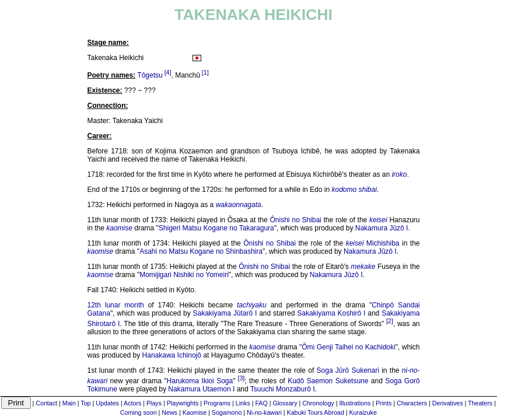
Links (243, 403)
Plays (154, 403)
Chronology (318, 403)
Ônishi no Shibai (296, 220)
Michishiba (383, 243)
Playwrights (183, 403)
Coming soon (139, 412)
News (169, 412)
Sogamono (227, 412)
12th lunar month (116, 305)
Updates (107, 403)
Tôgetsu (150, 75)
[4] (168, 72)
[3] (241, 378)
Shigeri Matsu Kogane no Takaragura (216, 228)
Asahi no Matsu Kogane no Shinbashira (201, 251)
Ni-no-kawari (264, 412)
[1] (205, 72)
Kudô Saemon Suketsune (328, 381)
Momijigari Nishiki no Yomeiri (184, 275)
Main (69, 403)
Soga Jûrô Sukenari (348, 370)
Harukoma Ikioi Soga (200, 381)
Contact (46, 403)
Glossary (285, 403)
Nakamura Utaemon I (201, 389)
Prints (384, 403)
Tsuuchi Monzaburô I (283, 389)
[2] (390, 321)
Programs (217, 403)
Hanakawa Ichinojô (172, 355)
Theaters (480, 403)
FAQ (261, 403)
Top (85, 403)
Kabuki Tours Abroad (316, 412)
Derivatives (448, 403)
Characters (412, 403)
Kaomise (195, 412)
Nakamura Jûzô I (382, 228)
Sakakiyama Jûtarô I (225, 313)
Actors (132, 403)
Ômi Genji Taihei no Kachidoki (349, 347)
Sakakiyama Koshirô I (331, 313)
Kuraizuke (363, 412)
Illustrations (355, 403)
